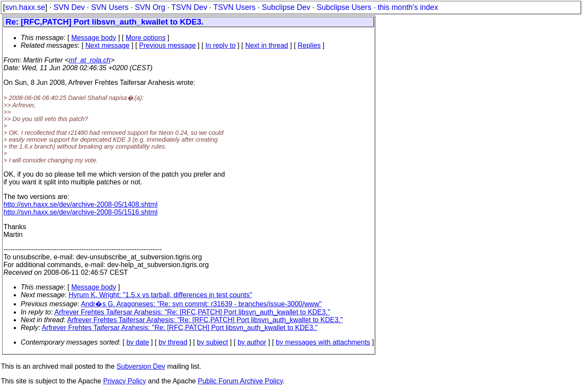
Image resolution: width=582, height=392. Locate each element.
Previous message (168, 45)
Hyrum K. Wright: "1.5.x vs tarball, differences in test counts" (160, 295)
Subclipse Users (344, 7)
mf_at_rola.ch (90, 60)
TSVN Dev (189, 7)
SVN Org (150, 7)
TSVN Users (234, 7)
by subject (212, 342)
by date (137, 342)
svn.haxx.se (25, 7)
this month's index (408, 7)
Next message (107, 45)
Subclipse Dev (286, 7)
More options (146, 38)
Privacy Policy (124, 381)
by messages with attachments (323, 342)
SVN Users (110, 7)
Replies (309, 45)
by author (252, 342)
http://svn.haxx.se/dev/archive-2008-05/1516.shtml (81, 212)
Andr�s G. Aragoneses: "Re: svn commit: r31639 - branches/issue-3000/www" (201, 304)
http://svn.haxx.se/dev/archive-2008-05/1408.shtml (81, 204)
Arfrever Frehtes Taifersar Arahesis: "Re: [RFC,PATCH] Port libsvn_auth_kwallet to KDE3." (192, 312)
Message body (93, 38)
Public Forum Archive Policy (240, 381)
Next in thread (267, 45)
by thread (173, 342)
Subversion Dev (141, 366)
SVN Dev (69, 7)
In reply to (221, 45)
